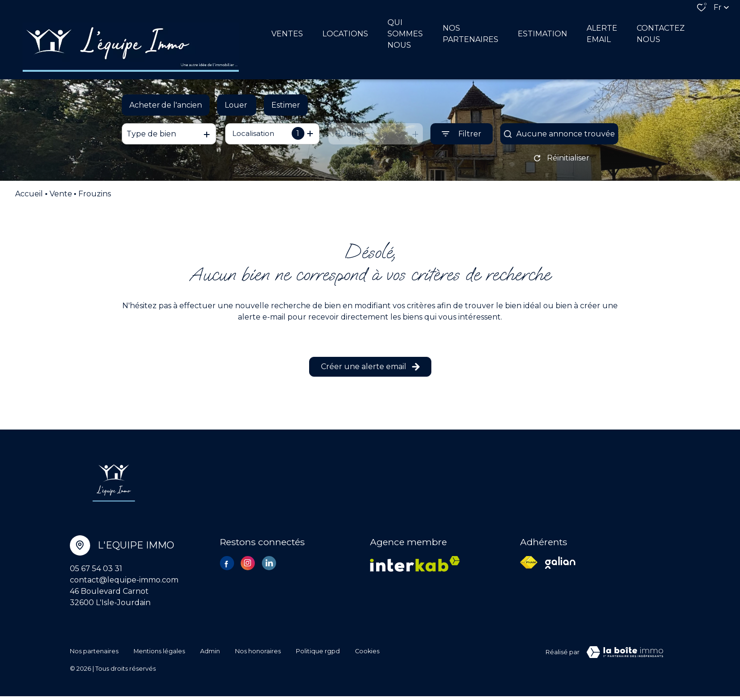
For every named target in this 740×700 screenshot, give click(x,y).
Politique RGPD (318, 656)
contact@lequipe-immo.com (124, 585)
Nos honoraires (258, 656)
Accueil (29, 199)
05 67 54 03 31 (96, 574)
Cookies (367, 656)
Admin (210, 656)
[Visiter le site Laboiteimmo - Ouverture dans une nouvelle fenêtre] (625, 658)
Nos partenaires (94, 656)
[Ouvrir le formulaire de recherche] (462, 136)
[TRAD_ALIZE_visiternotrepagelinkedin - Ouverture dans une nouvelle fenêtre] (269, 569)
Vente (61, 199)
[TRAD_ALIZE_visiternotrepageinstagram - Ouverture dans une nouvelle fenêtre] (248, 569)
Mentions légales (159, 656)
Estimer (286, 107)
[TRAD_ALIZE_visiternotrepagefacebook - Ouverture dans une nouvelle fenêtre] (227, 570)
